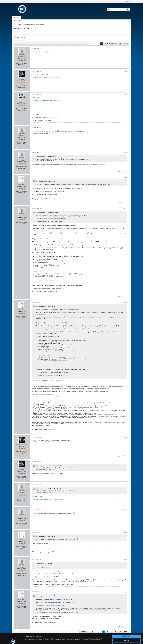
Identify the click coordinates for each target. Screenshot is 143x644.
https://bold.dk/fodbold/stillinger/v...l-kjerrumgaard (46, 78)
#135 (125, 592)
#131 (125, 485)
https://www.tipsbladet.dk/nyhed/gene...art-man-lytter (47, 52)
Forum (19, 25)
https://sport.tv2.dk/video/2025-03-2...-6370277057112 (48, 499)
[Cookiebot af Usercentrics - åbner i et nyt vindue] (13, 641)
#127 (125, 208)
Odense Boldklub (40, 25)
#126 (125, 177)
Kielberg (22, 136)
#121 (125, 49)
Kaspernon (22, 185)
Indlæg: (20, 65)
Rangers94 (22, 57)
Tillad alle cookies (127, 627)
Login (128, 1)
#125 (125, 153)
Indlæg (18, 35)
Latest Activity (20, 38)
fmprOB (22, 79)
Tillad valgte (127, 630)
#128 (125, 302)
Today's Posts (18, 21)
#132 (125, 509)
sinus (22, 540)
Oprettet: (19, 63)
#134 (125, 560)
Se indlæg (55, 156)
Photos (18, 40)
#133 (125, 532)
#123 (125, 95)
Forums (16, 18)
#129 (125, 437)
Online (22, 160)
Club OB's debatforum (28, 25)
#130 (125, 462)
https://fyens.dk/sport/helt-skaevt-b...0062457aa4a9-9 (47, 577)
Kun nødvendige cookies (127, 634)
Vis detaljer (81, 641)
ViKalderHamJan (22, 445)
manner (22, 102)
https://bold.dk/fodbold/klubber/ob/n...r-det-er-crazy (46, 101)
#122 (125, 72)
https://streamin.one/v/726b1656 (41, 442)
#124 (125, 128)
